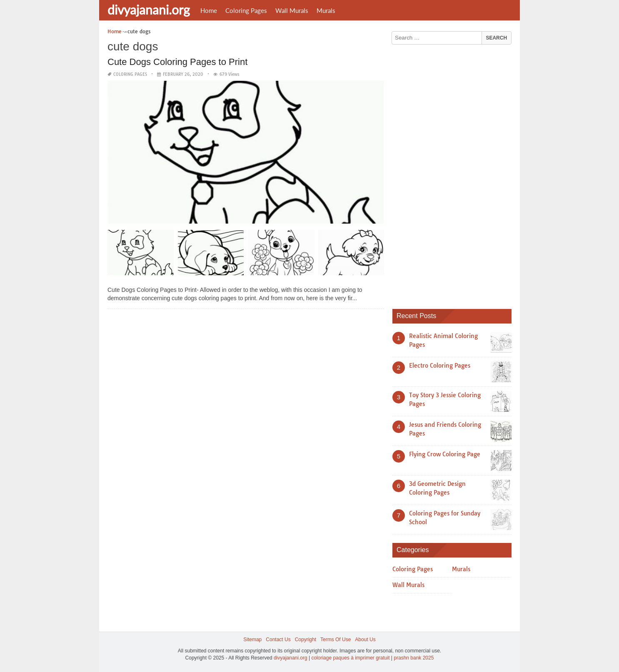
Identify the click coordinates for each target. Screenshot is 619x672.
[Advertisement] (455, 174)
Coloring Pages (246, 10)
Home (209, 10)
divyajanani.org (149, 10)
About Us (365, 640)
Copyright (306, 640)
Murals (326, 10)
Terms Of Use (336, 640)
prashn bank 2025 (414, 658)
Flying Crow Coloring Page (445, 454)
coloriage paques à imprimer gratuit (350, 658)
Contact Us (278, 640)
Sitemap (252, 640)
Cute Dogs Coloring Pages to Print (177, 62)
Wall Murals (292, 10)
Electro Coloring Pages (440, 366)
